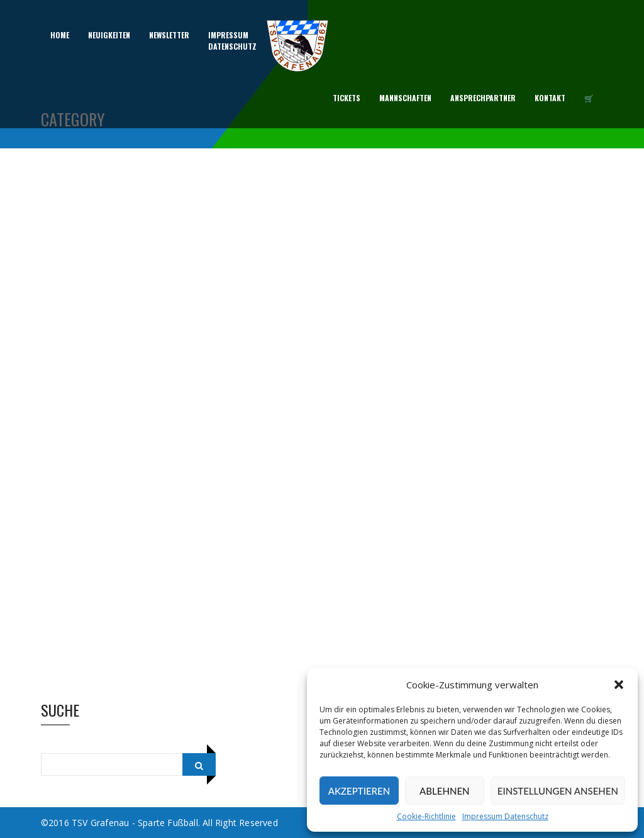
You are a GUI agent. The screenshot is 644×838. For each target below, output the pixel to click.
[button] (619, 685)
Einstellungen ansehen (558, 791)
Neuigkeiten (109, 35)
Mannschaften (405, 98)
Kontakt (550, 98)
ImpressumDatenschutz (232, 41)
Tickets (347, 98)
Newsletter (169, 35)
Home (60, 35)
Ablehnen (444, 791)
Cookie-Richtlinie (426, 816)
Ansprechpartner (483, 98)
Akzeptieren (359, 791)
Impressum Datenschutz (505, 816)
